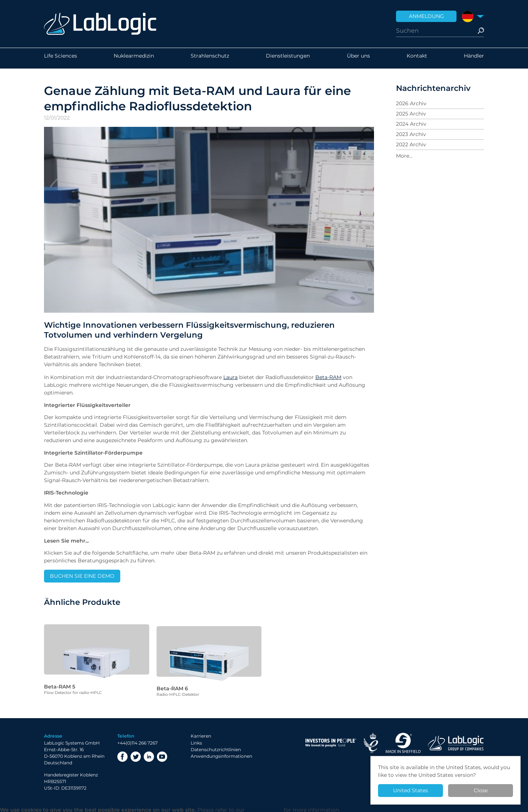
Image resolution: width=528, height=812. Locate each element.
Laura (230, 377)
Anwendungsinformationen (221, 754)
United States (410, 790)
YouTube (162, 754)
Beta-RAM (328, 377)
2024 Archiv (411, 124)
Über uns (358, 58)
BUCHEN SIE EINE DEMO (82, 576)
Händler (474, 58)
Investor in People (331, 741)
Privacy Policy (264, 808)
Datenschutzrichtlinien (216, 747)
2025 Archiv (411, 114)
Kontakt (417, 58)
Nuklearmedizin (134, 58)
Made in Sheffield (403, 741)
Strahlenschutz (210, 58)
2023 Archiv (411, 134)
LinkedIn (149, 754)
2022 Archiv (411, 144)
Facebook (122, 754)
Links (196, 741)
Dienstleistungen (288, 58)
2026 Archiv (411, 103)
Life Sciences (60, 58)
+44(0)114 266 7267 (137, 741)
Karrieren (201, 734)
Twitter (136, 754)
